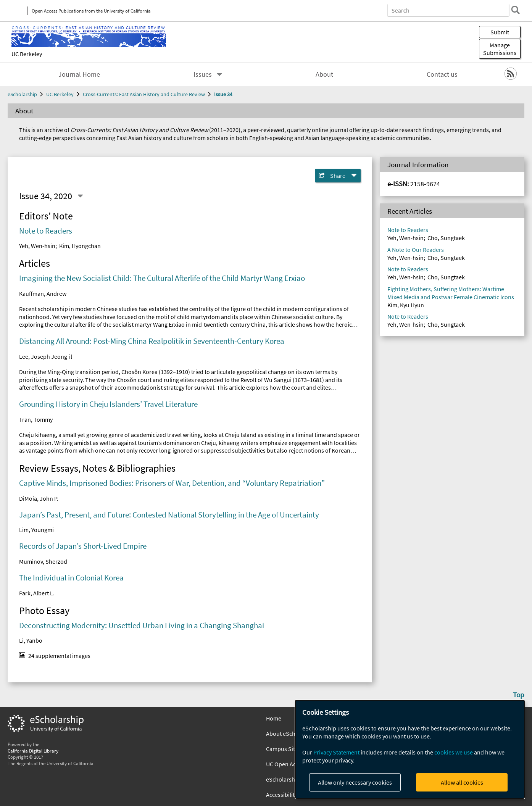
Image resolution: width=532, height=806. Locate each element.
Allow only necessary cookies (355, 782)
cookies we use (454, 752)
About (324, 74)
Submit (500, 32)
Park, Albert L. (37, 593)
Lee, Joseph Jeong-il (46, 356)
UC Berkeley (27, 54)
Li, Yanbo (31, 640)
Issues (203, 74)
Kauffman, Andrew (43, 293)
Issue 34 (223, 94)
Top (519, 695)
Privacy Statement (336, 752)
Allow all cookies (462, 782)
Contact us (442, 74)
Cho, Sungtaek (446, 238)
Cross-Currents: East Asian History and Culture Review (144, 94)
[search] (514, 10)
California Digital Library (33, 751)
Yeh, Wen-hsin (37, 246)
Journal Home (79, 74)
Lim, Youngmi (36, 530)
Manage (500, 49)
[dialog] (410, 749)
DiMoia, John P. (39, 498)
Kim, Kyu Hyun (406, 305)
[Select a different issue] (80, 196)
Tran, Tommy (36, 419)
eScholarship (22, 94)
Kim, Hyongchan (80, 246)
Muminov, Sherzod (43, 561)
